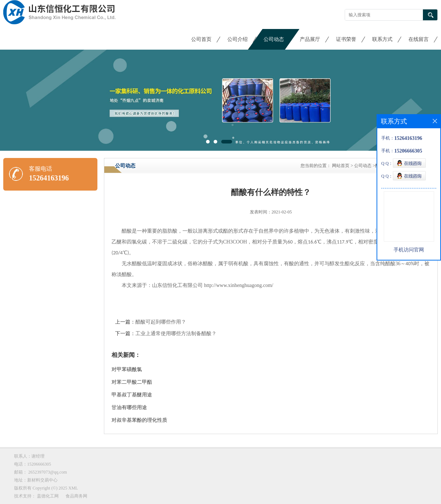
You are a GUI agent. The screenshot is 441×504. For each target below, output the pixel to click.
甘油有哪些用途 (129, 407)
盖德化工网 (48, 496)
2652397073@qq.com (48, 472)
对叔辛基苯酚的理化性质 (139, 420)
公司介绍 (238, 39)
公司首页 (201, 39)
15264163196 (49, 178)
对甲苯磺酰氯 (127, 369)
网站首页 (341, 166)
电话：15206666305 (33, 464)
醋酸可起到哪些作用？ (161, 322)
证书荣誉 (346, 39)
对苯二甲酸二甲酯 (132, 382)
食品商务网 (76, 496)
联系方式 (382, 39)
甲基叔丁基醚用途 (132, 395)
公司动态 (274, 39)
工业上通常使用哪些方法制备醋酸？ (176, 334)
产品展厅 (310, 39)
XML (73, 488)
